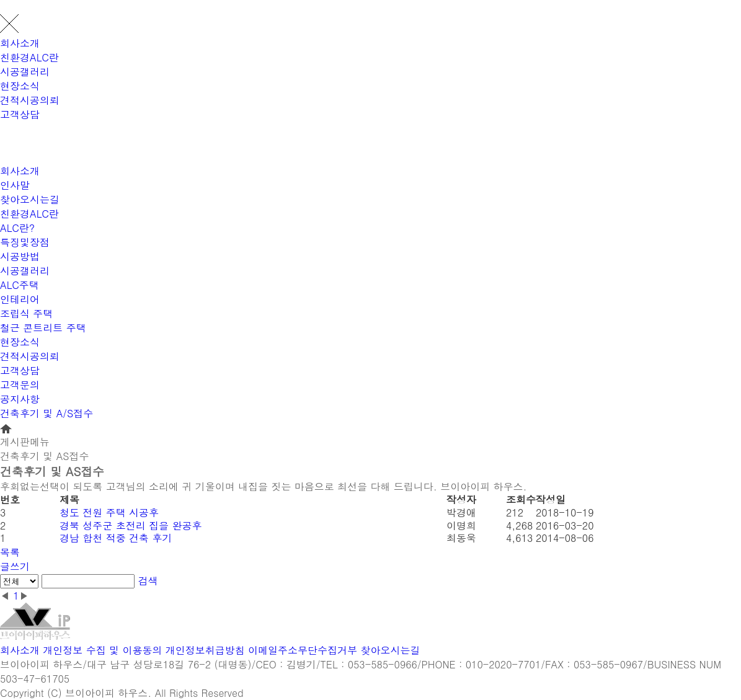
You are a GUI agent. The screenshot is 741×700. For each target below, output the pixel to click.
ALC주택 (20, 285)
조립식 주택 (26, 313)
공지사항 (20, 399)
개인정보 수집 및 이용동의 (102, 650)
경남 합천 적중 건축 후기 (116, 538)
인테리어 (20, 299)
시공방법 (20, 256)
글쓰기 (15, 566)
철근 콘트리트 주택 (43, 328)
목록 (10, 552)
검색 (148, 581)
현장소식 (20, 86)
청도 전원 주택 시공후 (109, 512)
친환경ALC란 (29, 57)
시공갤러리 (25, 72)
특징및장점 (25, 242)
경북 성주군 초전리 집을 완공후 (131, 525)
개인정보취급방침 (205, 650)
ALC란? (17, 228)
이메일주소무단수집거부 (303, 650)
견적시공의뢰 (30, 100)
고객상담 (20, 114)
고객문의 (20, 385)
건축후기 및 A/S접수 (47, 413)
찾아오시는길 (30, 199)
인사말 (15, 185)
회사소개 (20, 43)
